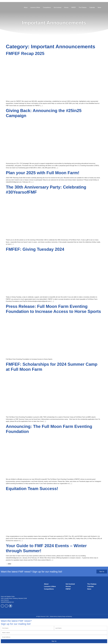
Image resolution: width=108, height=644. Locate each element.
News (99, 7)
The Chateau (83, 7)
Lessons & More (35, 7)
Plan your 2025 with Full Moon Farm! (43, 173)
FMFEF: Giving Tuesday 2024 (35, 249)
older (9, 564)
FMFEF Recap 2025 (25, 53)
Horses (66, 7)
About (26, 7)
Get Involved (58, 7)
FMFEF (74, 7)
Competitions (47, 7)
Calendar (92, 7)
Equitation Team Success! (32, 489)
